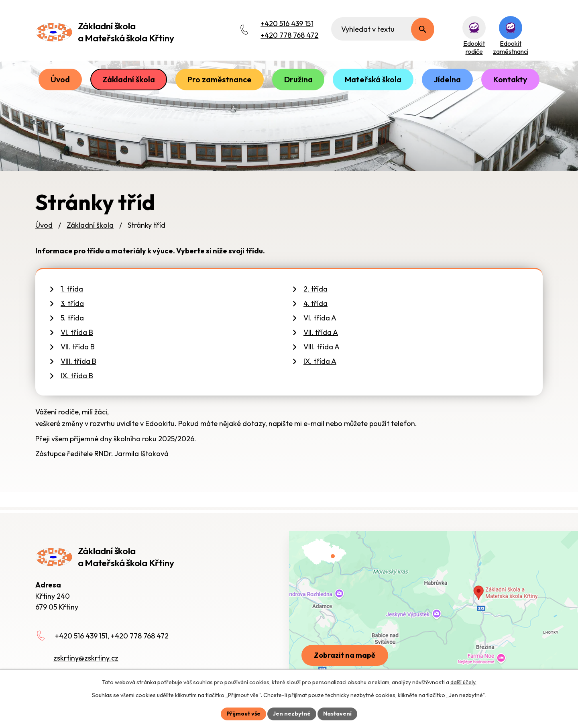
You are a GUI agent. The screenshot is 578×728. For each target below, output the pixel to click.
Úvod (60, 79)
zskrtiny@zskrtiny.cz (86, 658)
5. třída (72, 318)
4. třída (315, 303)
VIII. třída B (78, 361)
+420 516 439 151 (287, 23)
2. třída (315, 289)
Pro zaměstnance (220, 79)
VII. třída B (78, 347)
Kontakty (510, 79)
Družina (298, 79)
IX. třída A (320, 361)
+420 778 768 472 (289, 35)
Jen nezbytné (292, 714)
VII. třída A (321, 332)
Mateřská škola (373, 79)
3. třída (72, 303)
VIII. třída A (322, 347)
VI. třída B (77, 332)
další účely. (463, 682)
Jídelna (447, 79)
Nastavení (337, 714)
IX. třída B (77, 376)
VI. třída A (320, 318)
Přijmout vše (243, 714)
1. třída (72, 289)
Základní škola (129, 79)
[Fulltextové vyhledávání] (383, 29)
